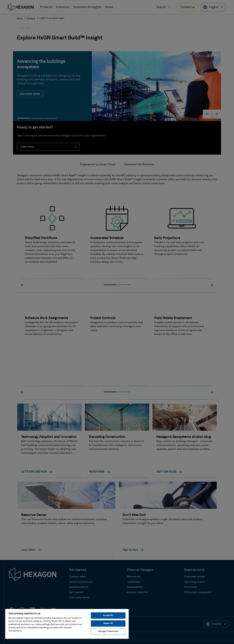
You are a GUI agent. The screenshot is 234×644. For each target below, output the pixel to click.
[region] (67, 624)
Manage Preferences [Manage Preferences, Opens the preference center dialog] (108, 631)
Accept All (108, 616)
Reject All (108, 623)
